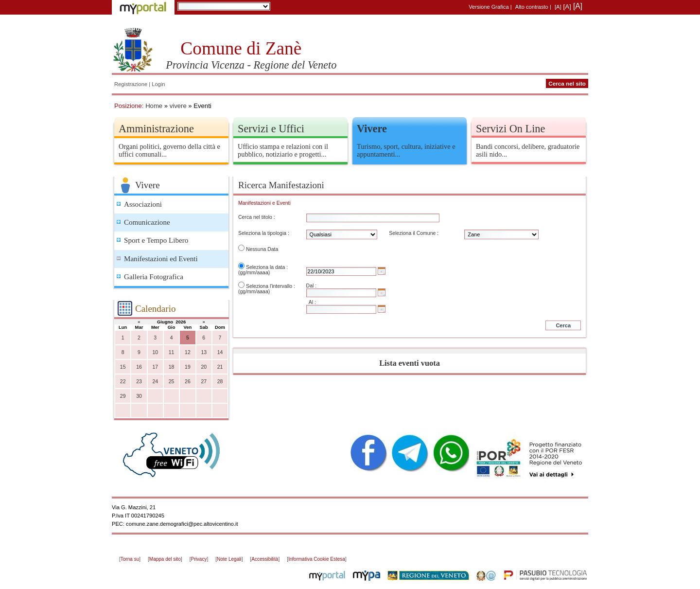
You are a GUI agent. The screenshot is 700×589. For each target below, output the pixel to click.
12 (188, 352)
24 (155, 382)
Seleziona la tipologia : (264, 233)
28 (220, 382)
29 (123, 396)
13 (204, 352)
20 (204, 367)
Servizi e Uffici (271, 129)
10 (155, 352)
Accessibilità (265, 559)
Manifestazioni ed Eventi (161, 259)
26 (188, 382)
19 (188, 367)
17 (155, 367)
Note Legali (229, 559)
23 (139, 382)
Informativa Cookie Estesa (317, 559)
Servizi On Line (510, 129)
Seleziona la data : (267, 267)
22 (123, 382)
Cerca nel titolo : (257, 217)
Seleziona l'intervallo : (271, 286)
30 (139, 396)
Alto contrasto (532, 7)
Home (154, 106)
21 (220, 367)
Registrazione (131, 84)
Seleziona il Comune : (414, 233)
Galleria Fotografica (154, 277)
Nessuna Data (262, 249)
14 (220, 352)
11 (172, 352)
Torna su (130, 559)
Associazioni (143, 204)
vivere (178, 106)
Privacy (199, 559)
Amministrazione (156, 129)
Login (158, 84)
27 (204, 382)
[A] (558, 7)
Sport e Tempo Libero (156, 240)
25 (172, 382)
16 (139, 367)
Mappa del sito (165, 559)
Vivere (372, 129)
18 (172, 367)
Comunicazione (147, 222)
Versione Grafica (489, 7)
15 (123, 367)
